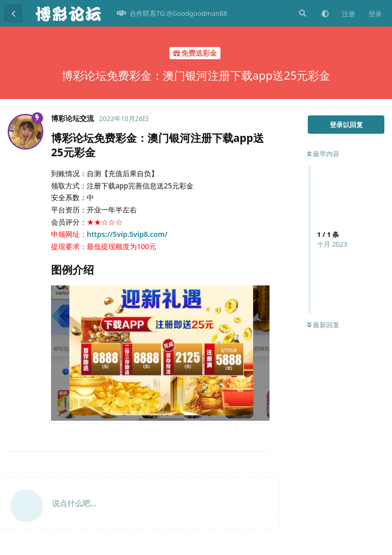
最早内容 (323, 154)
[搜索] (302, 13)
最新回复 (323, 325)
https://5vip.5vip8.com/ (127, 234)
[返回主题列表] (13, 13)
